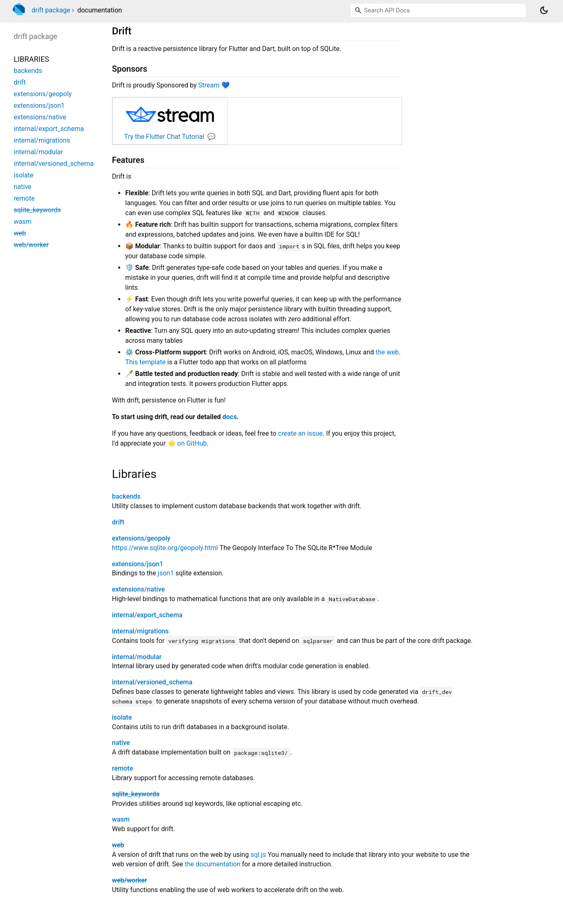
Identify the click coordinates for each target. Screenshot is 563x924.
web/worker (130, 880)
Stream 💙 (214, 85)
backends (126, 496)
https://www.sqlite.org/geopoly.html (165, 548)
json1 (166, 573)
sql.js (258, 855)
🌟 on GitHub (187, 443)
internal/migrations (140, 631)
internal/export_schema (147, 615)
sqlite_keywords (136, 794)
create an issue (301, 433)
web (118, 845)
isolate (122, 717)
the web (387, 352)
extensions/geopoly (141, 538)
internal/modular (137, 657)
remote (123, 768)
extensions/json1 (138, 564)
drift (118, 522)
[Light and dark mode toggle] (544, 10)
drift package (51, 10)
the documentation (213, 864)
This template (146, 362)
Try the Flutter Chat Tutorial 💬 (170, 137)
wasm (121, 819)
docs (230, 417)
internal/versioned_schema (152, 682)
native (121, 743)
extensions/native (138, 589)
